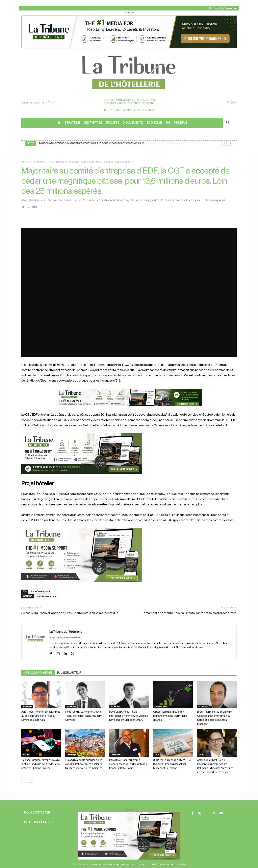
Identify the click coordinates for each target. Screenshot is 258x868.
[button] (228, 123)
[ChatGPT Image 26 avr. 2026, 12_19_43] (129, 48)
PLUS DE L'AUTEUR (69, 673)
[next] (230, 143)
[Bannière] (129, 409)
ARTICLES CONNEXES (38, 673)
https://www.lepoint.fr (41, 591)
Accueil (26, 162)
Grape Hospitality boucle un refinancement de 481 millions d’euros (170, 716)
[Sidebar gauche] (129, 555)
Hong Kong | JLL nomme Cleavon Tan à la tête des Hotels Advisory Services (84, 716)
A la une (26, 755)
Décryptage (71, 755)
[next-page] (30, 780)
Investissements (161, 707)
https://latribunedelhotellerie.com (65, 638)
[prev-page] (24, 780)
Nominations (27, 707)
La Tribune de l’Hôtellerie (66, 632)
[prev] (224, 143)
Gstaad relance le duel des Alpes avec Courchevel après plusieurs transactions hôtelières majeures (84, 764)
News (157, 755)
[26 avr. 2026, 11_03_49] (129, 454)
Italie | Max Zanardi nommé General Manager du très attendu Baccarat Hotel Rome (128, 764)
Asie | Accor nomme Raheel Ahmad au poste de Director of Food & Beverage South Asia (41, 716)
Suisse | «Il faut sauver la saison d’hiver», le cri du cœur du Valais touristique (70, 613)
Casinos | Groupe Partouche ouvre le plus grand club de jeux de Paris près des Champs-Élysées (41, 764)
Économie (40, 162)
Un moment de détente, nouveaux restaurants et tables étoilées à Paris (189, 613)
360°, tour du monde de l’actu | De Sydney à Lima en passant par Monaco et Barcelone (172, 764)
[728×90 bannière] (129, 836)
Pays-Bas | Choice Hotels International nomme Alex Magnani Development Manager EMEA (129, 716)
